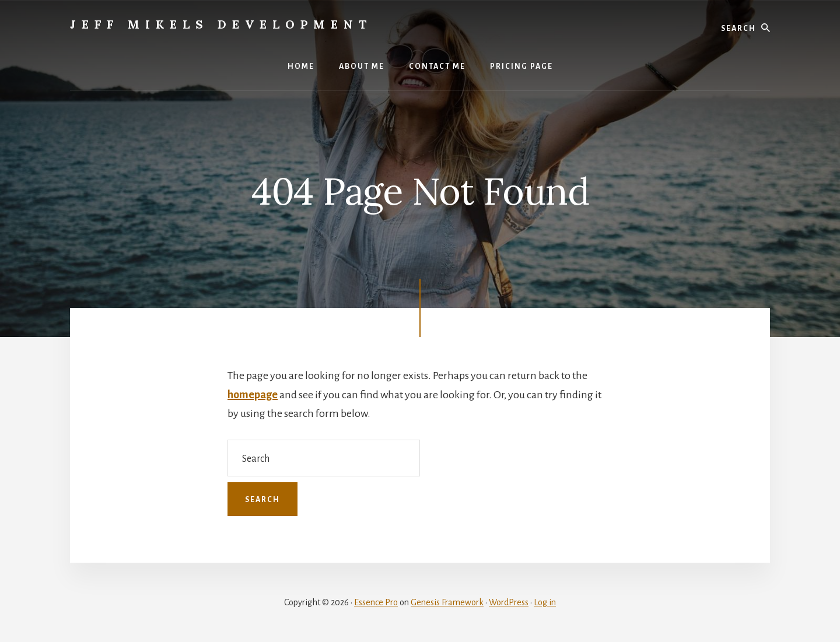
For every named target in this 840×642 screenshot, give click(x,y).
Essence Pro (376, 602)
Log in (545, 602)
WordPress (509, 602)
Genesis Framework (447, 602)
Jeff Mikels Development (221, 24)
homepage (253, 395)
